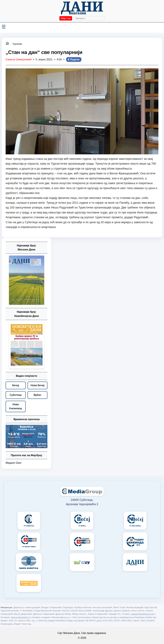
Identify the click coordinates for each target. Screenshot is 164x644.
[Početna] (82, 8)
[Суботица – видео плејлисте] (16, 395)
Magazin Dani (13, 463)
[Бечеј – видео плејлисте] (16, 385)
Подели (73, 59)
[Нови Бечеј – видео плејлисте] (38, 385)
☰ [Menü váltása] (4, 27)
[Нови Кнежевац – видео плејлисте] (16, 406)
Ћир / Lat (66, 18)
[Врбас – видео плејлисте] (38, 395)
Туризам (17, 44)
